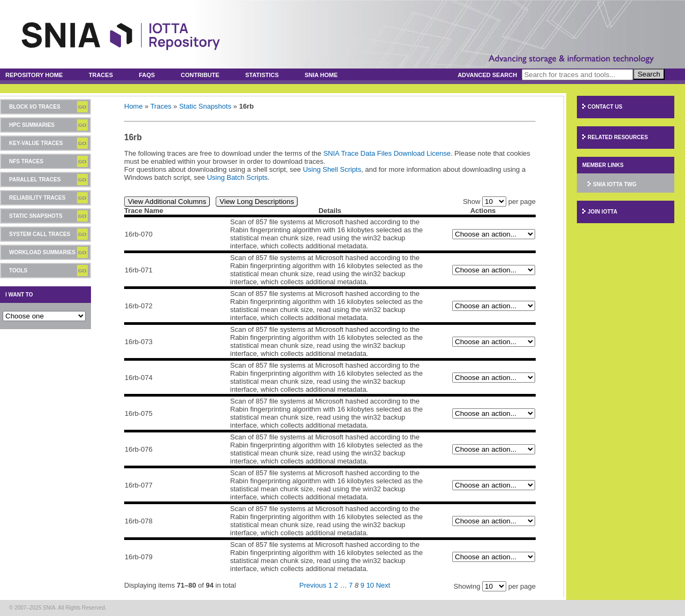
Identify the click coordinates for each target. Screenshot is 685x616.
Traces (101, 75)
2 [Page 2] (336, 585)
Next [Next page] (383, 585)
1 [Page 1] (330, 585)
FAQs (147, 75)
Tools (18, 271)
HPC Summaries (32, 125)
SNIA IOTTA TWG (615, 184)
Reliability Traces (37, 198)
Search (649, 74)
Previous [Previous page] (313, 585)
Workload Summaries (42, 252)
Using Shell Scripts (332, 169)
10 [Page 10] (370, 585)
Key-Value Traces (36, 143)
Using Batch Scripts (237, 177)
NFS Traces (26, 161)
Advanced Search (487, 75)
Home (134, 106)
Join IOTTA (602, 212)
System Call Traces (40, 234)
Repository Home (34, 75)
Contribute (200, 75)
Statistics (262, 75)
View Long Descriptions (257, 201)
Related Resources (618, 137)
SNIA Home (321, 75)
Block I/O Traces (35, 107)
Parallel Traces (35, 180)
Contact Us (605, 107)
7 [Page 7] (351, 585)
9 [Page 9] (363, 585)
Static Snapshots (36, 216)
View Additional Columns (167, 201)
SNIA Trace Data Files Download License (387, 153)
